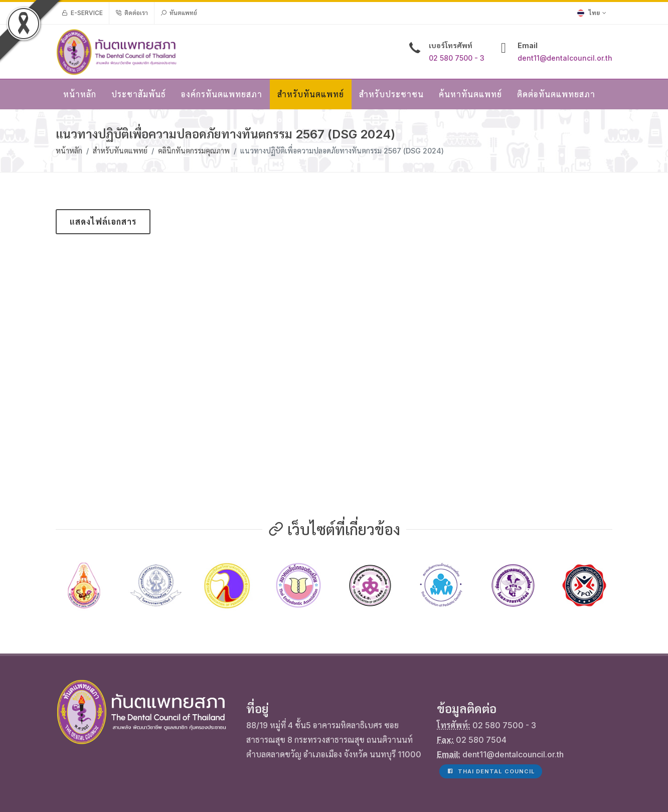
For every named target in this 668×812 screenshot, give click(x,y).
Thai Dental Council (491, 715)
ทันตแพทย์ (179, 13)
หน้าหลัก (69, 151)
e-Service (82, 13)
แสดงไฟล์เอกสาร (103, 222)
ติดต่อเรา (132, 13)
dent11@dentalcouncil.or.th (565, 58)
